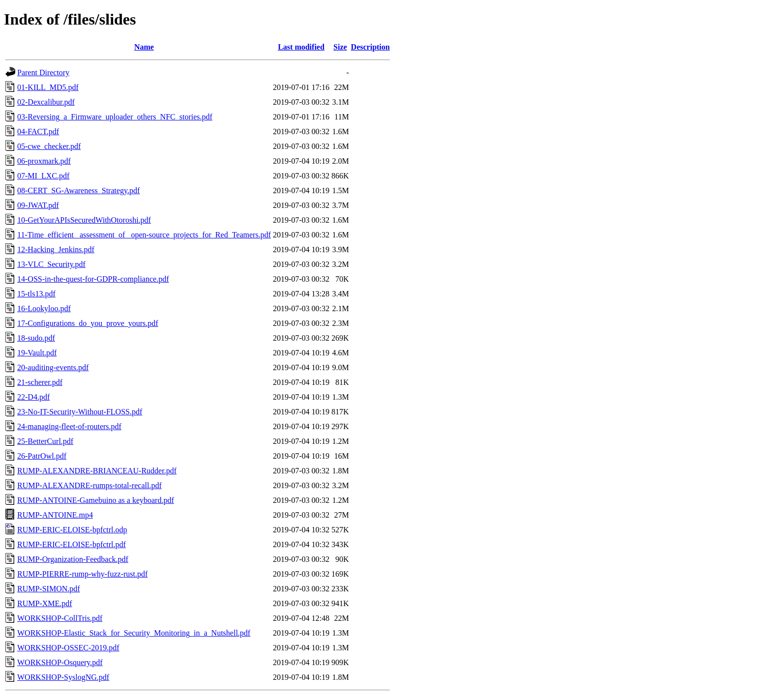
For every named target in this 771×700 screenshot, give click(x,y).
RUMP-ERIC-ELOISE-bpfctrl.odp (72, 530)
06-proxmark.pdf (44, 161)
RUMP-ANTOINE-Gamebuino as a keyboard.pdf (96, 500)
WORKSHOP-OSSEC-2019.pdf (68, 648)
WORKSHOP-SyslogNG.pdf (63, 677)
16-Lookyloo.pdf (44, 308)
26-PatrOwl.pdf (42, 456)
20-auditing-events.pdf (53, 367)
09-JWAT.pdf (38, 205)
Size (340, 47)
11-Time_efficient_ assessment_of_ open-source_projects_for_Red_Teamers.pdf (144, 235)
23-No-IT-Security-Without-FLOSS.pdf (80, 412)
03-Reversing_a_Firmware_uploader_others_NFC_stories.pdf (115, 117)
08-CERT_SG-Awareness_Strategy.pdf (78, 190)
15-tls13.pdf (36, 294)
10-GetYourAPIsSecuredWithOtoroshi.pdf (84, 220)
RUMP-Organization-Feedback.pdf (73, 559)
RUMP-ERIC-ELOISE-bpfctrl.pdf (72, 544)
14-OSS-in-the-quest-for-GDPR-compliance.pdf (93, 279)
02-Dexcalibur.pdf (46, 102)
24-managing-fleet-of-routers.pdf (69, 426)
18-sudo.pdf (36, 338)
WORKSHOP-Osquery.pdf (60, 662)
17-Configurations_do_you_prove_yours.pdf (88, 323)
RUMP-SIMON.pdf (49, 589)
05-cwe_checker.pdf (49, 146)
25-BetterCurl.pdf (45, 441)
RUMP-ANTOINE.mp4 (55, 515)
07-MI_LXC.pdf (43, 176)
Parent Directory (43, 73)
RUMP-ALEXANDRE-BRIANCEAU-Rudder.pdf (97, 471)
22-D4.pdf (33, 397)
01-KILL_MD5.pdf (48, 87)
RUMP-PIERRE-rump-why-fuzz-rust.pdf (82, 574)
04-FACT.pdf (38, 131)
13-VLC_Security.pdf (51, 264)
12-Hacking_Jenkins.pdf (56, 249)
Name (144, 47)
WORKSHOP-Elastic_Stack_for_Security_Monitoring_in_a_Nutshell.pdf (134, 633)
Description (371, 47)
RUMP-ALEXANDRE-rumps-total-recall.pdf (89, 485)
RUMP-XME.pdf (45, 603)
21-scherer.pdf (40, 382)
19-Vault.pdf (37, 353)
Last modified (301, 47)
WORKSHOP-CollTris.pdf (60, 618)
